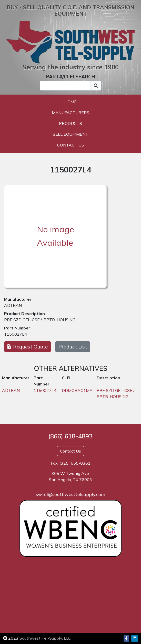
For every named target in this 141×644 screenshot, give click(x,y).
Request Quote (28, 347)
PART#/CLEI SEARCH (71, 77)
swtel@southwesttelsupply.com (70, 494)
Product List (73, 347)
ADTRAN (13, 305)
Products (70, 123)
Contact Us (71, 145)
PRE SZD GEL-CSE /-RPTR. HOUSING (40, 320)
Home (70, 102)
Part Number (17, 328)
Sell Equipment (70, 134)
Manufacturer (18, 299)
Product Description (24, 314)
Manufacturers (70, 113)
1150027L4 (16, 334)
